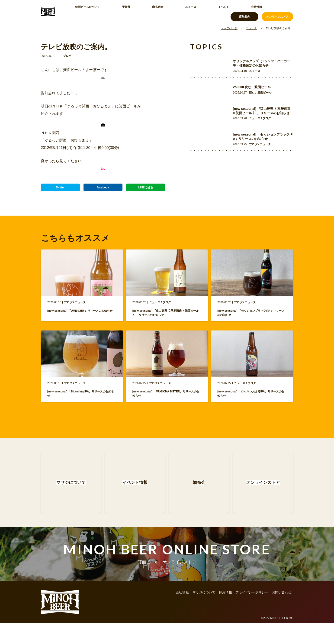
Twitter (60, 190)
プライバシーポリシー (252, 613)
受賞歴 (114, 12)
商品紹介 (135, 12)
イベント (178, 12)
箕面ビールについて (86, 12)
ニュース (156, 12)
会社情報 (200, 12)
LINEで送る (146, 190)
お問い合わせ (282, 613)
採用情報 (225, 613)
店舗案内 (244, 12)
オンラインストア (277, 12)
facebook (103, 190)
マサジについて (204, 613)
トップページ (229, 28)
